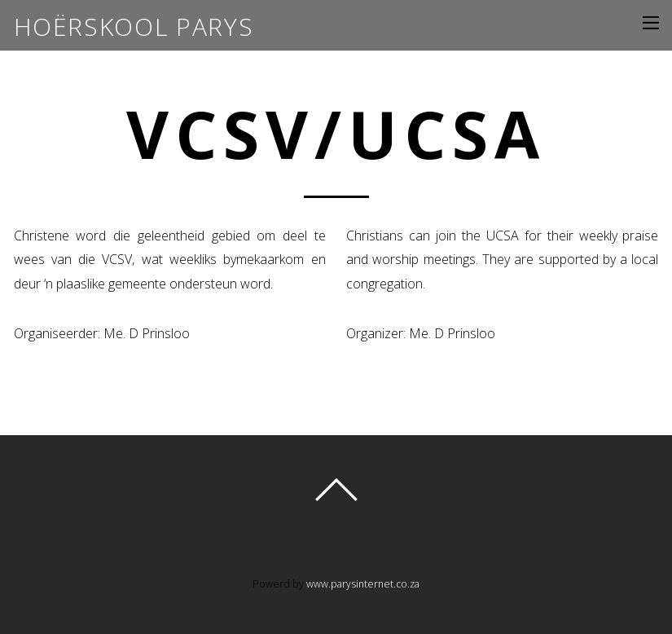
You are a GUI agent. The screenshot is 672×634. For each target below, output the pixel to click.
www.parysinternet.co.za (363, 584)
